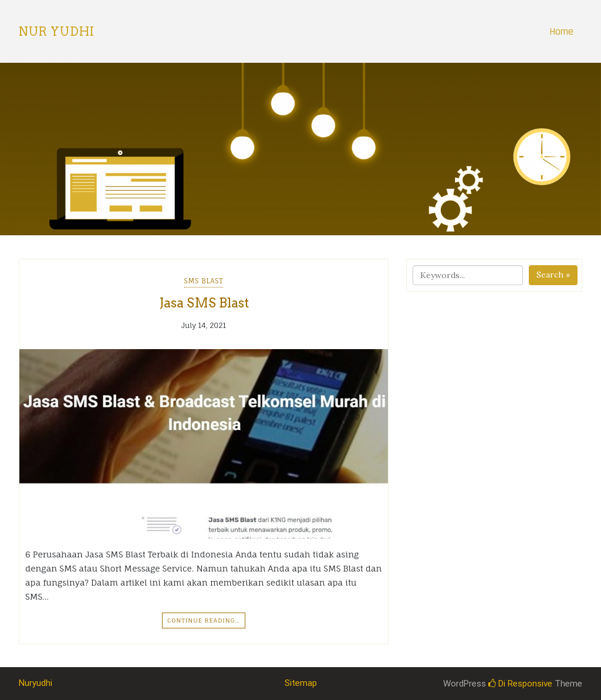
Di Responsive (520, 684)
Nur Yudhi (57, 32)
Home (561, 31)
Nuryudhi (36, 683)
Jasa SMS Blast (204, 303)
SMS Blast (204, 281)
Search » (553, 275)
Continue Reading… (204, 620)
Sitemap (301, 683)
